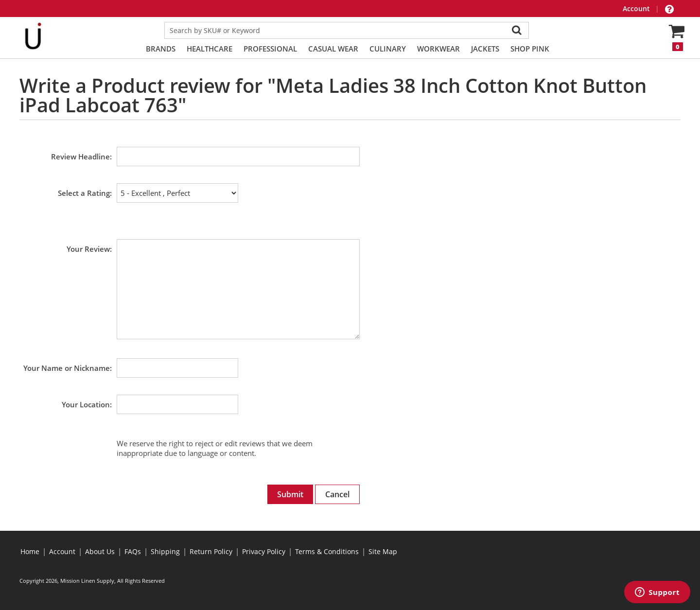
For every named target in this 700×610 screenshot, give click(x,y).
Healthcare (210, 49)
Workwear (438, 49)
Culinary (388, 49)
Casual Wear (333, 49)
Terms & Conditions (327, 551)
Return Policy (211, 551)
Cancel (337, 494)
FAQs (133, 551)
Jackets (485, 49)
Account (637, 9)
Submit (290, 494)
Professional (270, 49)
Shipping (165, 551)
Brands (161, 49)
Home (30, 551)
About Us (100, 551)
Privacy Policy (264, 551)
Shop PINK (530, 49)
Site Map (383, 551)
